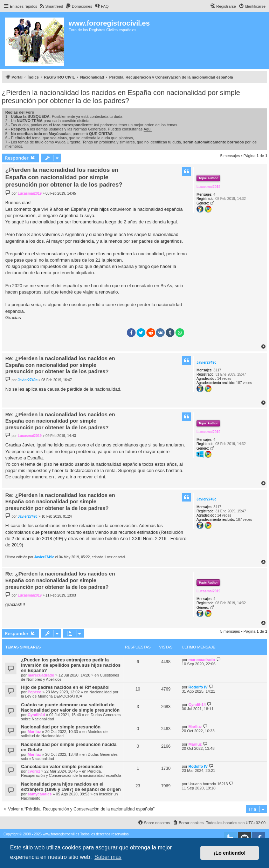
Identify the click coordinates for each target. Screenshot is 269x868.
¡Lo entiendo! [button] (230, 853)
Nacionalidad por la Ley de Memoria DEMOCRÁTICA (70, 694)
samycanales (40, 794)
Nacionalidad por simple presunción (61, 727)
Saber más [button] (108, 857)
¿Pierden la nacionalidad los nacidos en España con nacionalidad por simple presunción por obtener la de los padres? (121, 97)
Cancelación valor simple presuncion (62, 766)
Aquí (148, 129)
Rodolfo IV (198, 687)
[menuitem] (51, 6)
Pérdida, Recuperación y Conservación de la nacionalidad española (71, 773)
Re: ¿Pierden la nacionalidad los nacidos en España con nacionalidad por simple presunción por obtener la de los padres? (60, 365)
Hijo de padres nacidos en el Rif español (65, 687)
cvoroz (34, 771)
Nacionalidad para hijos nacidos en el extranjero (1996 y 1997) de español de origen (71, 787)
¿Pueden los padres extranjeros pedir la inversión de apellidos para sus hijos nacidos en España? (71, 665)
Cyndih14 (36, 715)
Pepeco (35, 692)
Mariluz (34, 732)
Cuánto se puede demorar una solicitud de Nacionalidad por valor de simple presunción (70, 707)
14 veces (224, 379)
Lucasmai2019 (208, 187)
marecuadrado (41, 675)
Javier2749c (206, 362)
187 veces (244, 383)
